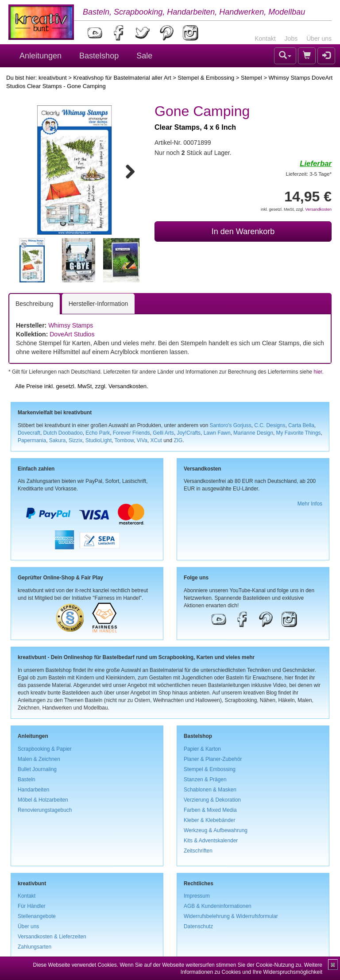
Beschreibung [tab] (35, 304)
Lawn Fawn (217, 433)
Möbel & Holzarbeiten (43, 800)
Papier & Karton (202, 749)
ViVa (142, 440)
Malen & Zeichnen (39, 759)
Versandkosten (318, 209)
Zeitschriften (198, 851)
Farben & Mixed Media (210, 810)
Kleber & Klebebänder (209, 820)
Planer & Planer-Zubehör (213, 759)
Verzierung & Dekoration (212, 800)
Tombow (124, 440)
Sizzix (75, 440)
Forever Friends (131, 433)
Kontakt (265, 39)
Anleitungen (41, 56)
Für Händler (32, 906)
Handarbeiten (33, 790)
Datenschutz (198, 926)
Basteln (27, 779)
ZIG (178, 440)
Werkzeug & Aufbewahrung (216, 830)
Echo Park (98, 433)
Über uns (319, 39)
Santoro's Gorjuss (231, 425)
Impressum (197, 896)
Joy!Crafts (189, 433)
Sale (144, 56)
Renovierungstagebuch (45, 810)
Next (126, 170)
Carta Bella (301, 425)
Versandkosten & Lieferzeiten (52, 937)
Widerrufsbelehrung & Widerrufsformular (231, 916)
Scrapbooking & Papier (45, 749)
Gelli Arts (163, 433)
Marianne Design (253, 433)
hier (318, 372)
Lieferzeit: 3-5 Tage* (309, 174)
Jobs (291, 39)
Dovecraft (29, 433)
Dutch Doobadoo (63, 433)
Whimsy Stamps (71, 325)
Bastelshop (99, 56)
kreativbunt (53, 78)
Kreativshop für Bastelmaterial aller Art (122, 78)
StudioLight (99, 440)
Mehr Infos (310, 504)
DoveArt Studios (72, 334)
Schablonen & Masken (210, 790)
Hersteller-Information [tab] (99, 304)
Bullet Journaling (37, 769)
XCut (156, 440)
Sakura (58, 440)
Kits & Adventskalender (211, 841)
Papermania (32, 440)
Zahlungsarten (35, 947)
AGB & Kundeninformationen (218, 906)
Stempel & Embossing (206, 78)
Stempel (251, 78)
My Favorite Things (299, 433)
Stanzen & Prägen (205, 779)
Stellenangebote (37, 916)
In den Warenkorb (243, 231)
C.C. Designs (270, 425)
